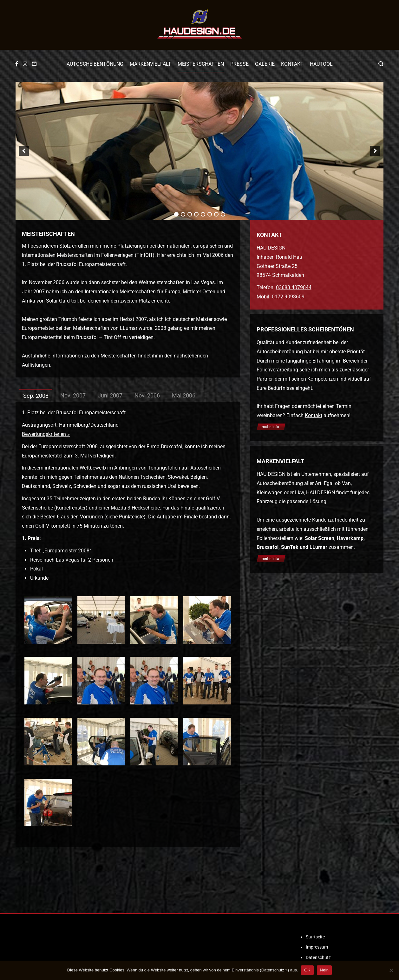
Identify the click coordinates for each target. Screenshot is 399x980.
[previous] (24, 151)
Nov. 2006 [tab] (147, 395)
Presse (239, 64)
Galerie (265, 64)
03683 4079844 (294, 287)
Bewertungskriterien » (46, 434)
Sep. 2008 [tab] (36, 396)
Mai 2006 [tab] (184, 395)
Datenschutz (318, 957)
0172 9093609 (288, 297)
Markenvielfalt (150, 64)
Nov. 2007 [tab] (73, 395)
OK (307, 970)
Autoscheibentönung (95, 64)
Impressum (317, 947)
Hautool (321, 64)
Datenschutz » (275, 970)
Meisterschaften (201, 64)
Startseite (315, 937)
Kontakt (292, 64)
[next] (375, 151)
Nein (324, 970)
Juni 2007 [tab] (110, 395)
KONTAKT (269, 235)
